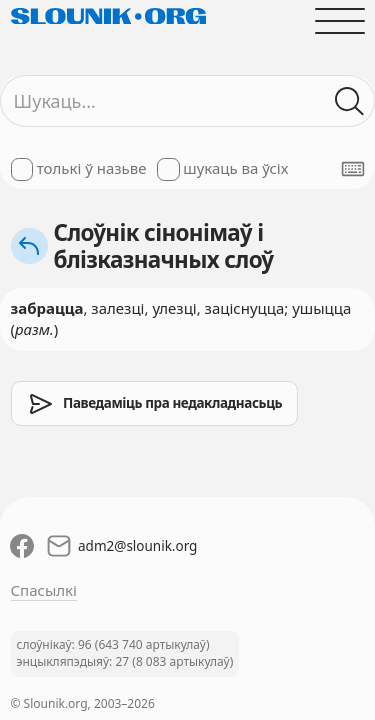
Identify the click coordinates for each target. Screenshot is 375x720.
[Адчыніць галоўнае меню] (339, 20)
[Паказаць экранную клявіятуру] (353, 169)
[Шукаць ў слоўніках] (349, 101)
